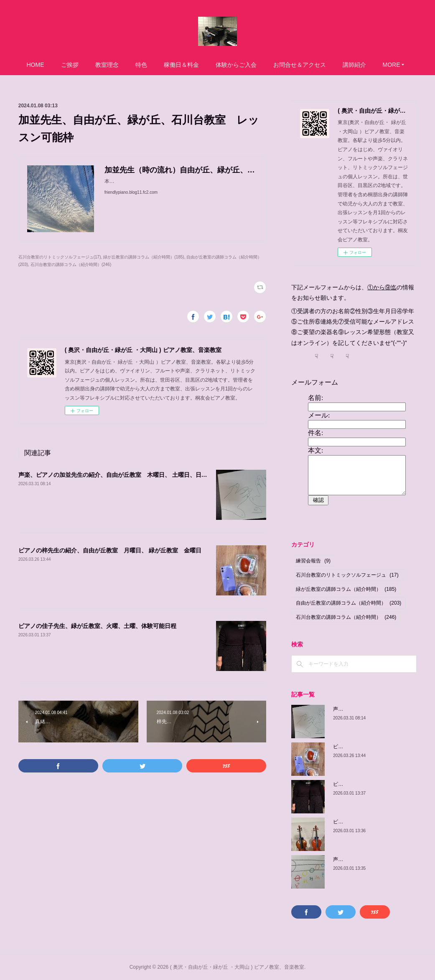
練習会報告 (313, 561)
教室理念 (107, 65)
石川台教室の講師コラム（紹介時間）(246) (71, 265)
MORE (392, 65)
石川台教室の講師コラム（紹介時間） (346, 617)
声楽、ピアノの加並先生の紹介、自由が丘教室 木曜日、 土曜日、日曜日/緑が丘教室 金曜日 (143, 475)
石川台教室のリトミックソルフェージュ (347, 575)
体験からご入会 (236, 65)
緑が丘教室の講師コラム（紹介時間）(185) (144, 257)
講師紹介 (354, 65)
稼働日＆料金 (181, 65)
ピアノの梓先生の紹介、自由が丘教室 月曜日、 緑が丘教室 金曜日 (110, 550)
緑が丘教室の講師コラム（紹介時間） (346, 589)
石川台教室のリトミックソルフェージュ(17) (60, 257)
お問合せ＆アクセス (300, 65)
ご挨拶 (70, 65)
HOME (36, 65)
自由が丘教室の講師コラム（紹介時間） (349, 603)
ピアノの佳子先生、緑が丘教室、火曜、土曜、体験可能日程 (97, 626)
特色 (141, 65)
